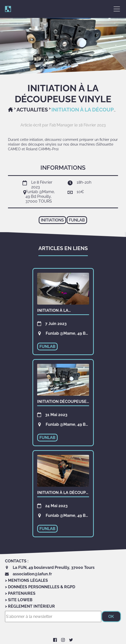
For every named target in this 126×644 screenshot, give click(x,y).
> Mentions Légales (26, 580)
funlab (77, 220)
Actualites (32, 110)
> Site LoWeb (19, 600)
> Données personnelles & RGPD (40, 587)
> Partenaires (20, 593)
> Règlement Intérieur (30, 606)
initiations (52, 220)
